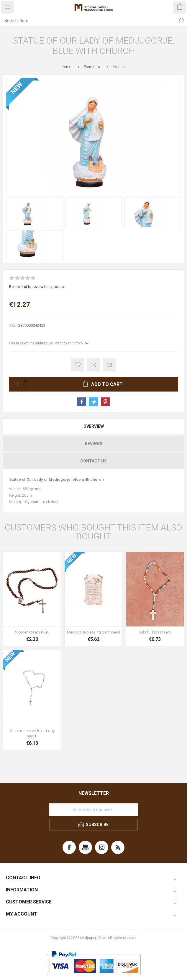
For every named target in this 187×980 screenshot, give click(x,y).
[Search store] (88, 21)
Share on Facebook (82, 402)
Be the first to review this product (37, 287)
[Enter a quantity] (15, 384)
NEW (17, 88)
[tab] (93, 426)
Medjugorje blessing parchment (93, 632)
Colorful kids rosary (155, 632)
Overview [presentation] (94, 426)
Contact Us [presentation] (93, 461)
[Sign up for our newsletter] (93, 810)
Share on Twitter (93, 402)
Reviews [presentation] (94, 444)
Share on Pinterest (105, 402)
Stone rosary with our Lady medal (32, 733)
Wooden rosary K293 (32, 632)
